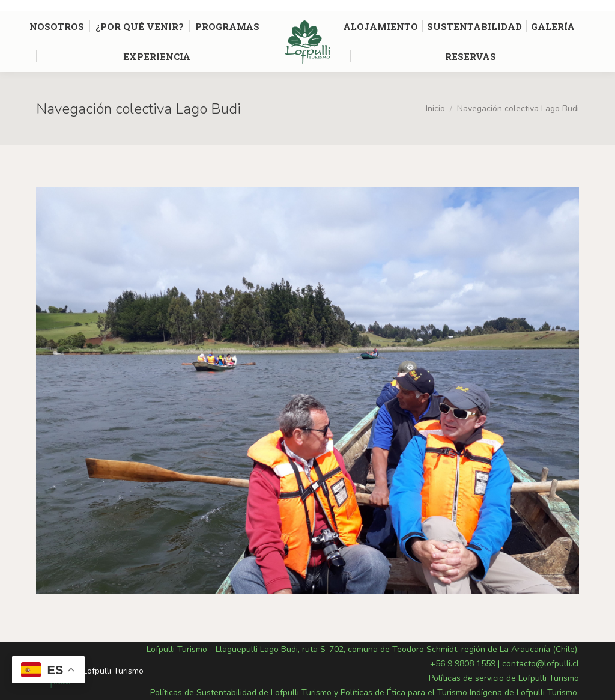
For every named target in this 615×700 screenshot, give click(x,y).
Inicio (435, 108)
